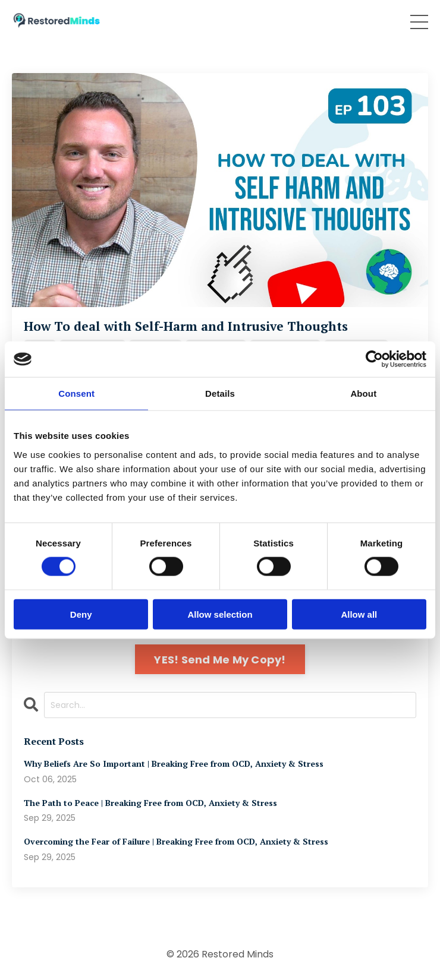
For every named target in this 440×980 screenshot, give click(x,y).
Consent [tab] (76, 393)
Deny (81, 614)
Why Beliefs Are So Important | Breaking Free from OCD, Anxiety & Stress (174, 764)
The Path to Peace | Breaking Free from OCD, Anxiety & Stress (150, 803)
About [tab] (363, 393)
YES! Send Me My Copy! (220, 660)
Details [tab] (220, 393)
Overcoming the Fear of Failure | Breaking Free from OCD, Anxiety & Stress (176, 842)
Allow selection (220, 614)
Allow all (359, 614)
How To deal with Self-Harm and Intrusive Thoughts (186, 326)
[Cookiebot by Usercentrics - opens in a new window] (374, 359)
